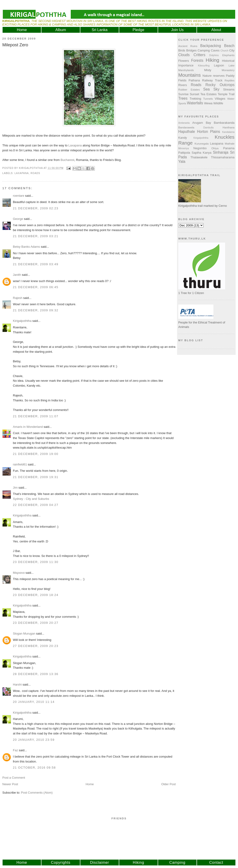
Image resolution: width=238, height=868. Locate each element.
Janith (17, 275)
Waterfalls (195, 103)
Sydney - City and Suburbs (31, 499)
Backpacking (211, 46)
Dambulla (208, 128)
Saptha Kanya (201, 153)
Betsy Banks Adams (26, 247)
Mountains (190, 75)
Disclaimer (99, 863)
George (18, 219)
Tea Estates (208, 94)
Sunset (194, 94)
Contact (216, 863)
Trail (232, 94)
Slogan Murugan (24, 634)
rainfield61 (20, 464)
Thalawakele (199, 157)
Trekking (195, 99)
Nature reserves (214, 76)
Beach (229, 46)
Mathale (230, 143)
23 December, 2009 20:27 (36, 623)
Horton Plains (208, 132)
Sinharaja (221, 152)
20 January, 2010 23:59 (34, 740)
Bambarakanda (224, 123)
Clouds (184, 55)
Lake (232, 65)
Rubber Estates (189, 89)
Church (224, 51)
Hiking (212, 60)
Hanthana (229, 127)
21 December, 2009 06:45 (36, 287)
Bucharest (68, 160)
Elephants (228, 55)
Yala (182, 162)
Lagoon (219, 65)
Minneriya (184, 148)
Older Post (169, 784)
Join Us (177, 30)
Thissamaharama (223, 157)
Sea (207, 89)
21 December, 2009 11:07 (36, 416)
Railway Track (212, 80)
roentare (19, 196)
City (232, 50)
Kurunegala (202, 143)
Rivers (183, 85)
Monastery (228, 70)
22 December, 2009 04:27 (36, 505)
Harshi (17, 685)
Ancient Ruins (188, 46)
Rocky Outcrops (220, 85)
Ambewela (184, 123)
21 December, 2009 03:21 (36, 236)
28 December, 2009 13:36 (36, 674)
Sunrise (183, 94)
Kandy (183, 138)
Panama (229, 148)
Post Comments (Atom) (37, 793)
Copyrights (61, 863)
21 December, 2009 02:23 (36, 208)
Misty (208, 70)
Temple (223, 94)
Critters (199, 55)
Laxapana (75, 145)
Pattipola (184, 153)
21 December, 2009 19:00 (36, 454)
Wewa (208, 103)
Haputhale (187, 132)
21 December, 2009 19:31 (36, 477)
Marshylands (186, 70)
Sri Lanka (100, 30)
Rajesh (18, 298)
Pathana (194, 80)
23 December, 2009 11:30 (36, 562)
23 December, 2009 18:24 (36, 595)
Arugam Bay (202, 123)
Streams (229, 89)
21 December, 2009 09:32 (36, 310)
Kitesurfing (204, 66)
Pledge (138, 30)
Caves (215, 50)
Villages (220, 99)
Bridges (191, 50)
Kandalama (228, 132)
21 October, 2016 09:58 (34, 768)
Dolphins (214, 55)
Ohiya (215, 148)
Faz (15, 750)
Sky (216, 89)
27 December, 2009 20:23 (36, 646)
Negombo (200, 148)
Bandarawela (186, 127)
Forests (197, 60)
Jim (15, 488)
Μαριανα (19, 573)
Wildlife (218, 103)
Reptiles (230, 80)
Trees (183, 98)
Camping (204, 50)
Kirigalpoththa (22, 321)
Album (61, 30)
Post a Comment (14, 778)
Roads (35, 173)
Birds (182, 50)
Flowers (184, 61)
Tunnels (208, 99)
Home (22, 30)
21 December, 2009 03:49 (36, 264)
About (216, 30)
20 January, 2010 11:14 (34, 702)
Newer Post (10, 784)
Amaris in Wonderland (28, 427)
